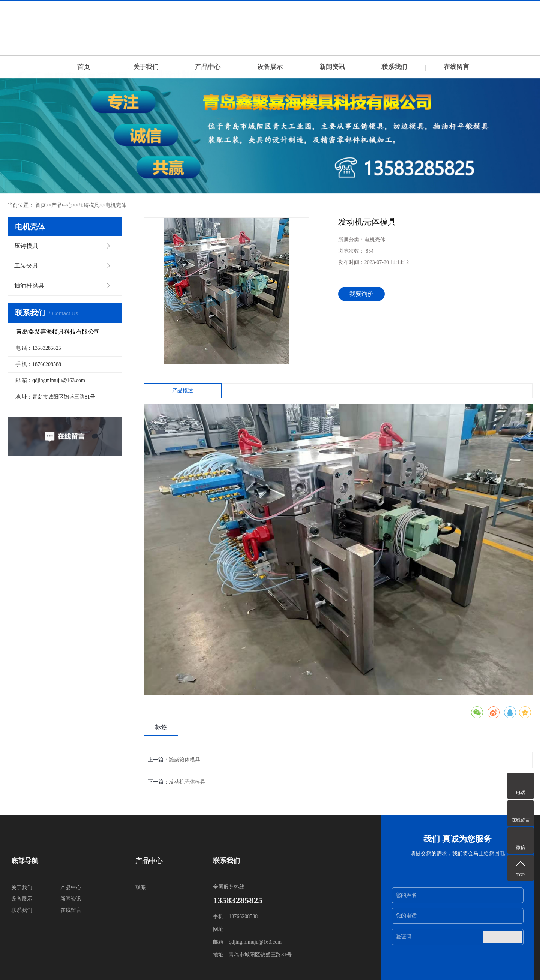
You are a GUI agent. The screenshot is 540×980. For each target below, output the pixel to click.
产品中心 (208, 67)
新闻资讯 (332, 67)
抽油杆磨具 (29, 285)
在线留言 (456, 67)
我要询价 (361, 294)
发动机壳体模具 (187, 782)
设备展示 (270, 67)
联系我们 (394, 67)
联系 (141, 888)
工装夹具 (26, 266)
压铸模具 (89, 205)
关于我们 (146, 67)
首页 (84, 67)
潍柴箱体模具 (184, 760)
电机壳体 (116, 205)
